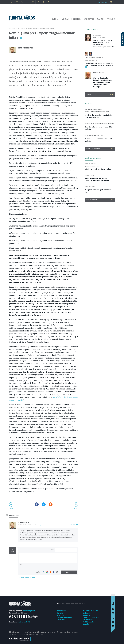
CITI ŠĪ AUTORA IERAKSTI (94, 158)
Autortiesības (88, 620)
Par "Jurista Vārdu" (90, 611)
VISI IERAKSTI (100, 200)
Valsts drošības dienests (97, 112)
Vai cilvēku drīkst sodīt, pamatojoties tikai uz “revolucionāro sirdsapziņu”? (99, 64)
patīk (11, 508)
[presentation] (66, 566)
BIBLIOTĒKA (76, 19)
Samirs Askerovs (99, 73)
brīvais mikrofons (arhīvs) (44, 29)
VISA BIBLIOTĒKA (100, 149)
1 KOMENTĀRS (14, 515)
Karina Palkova (98, 35)
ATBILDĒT (73, 525)
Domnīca (31, 29)
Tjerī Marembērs (90, 58)
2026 (113, 124)
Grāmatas (61, 620)
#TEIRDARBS (89, 19)
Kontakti (86, 624)
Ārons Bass (99, 58)
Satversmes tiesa (95, 136)
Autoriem (86, 615)
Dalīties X (44, 504)
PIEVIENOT (66, 572)
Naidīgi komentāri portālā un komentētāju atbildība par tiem (97, 179)
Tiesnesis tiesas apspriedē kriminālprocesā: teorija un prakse (98, 168)
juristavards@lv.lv (25, 622)
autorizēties (103, 2)
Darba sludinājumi (64, 617)
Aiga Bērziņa (89, 109)
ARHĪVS (110, 19)
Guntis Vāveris (98, 109)
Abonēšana (61, 611)
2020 (107, 112)
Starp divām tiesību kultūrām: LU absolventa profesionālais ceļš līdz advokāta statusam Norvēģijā (103, 82)
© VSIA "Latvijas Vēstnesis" (68, 632)
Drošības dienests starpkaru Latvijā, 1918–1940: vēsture (98, 116)
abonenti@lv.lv (29, 611)
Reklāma (60, 615)
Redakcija (87, 613)
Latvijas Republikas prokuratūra (100, 124)
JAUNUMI (101, 19)
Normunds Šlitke (25, 48)
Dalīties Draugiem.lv (51, 504)
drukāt (76, 508)
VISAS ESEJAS (100, 94)
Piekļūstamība (89, 622)
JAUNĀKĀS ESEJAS (92, 29)
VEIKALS (65, 19)
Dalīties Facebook (37, 504)
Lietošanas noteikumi (91, 617)
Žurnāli (60, 613)
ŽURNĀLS (56, 19)
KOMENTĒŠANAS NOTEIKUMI (26, 578)
